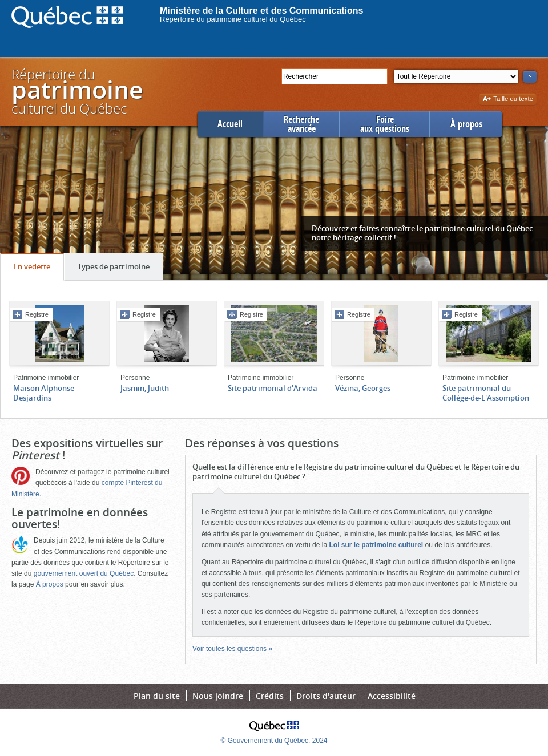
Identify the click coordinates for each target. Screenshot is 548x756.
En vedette (39, 269)
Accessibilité (392, 696)
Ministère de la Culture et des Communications (262, 11)
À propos (466, 124)
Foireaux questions (385, 124)
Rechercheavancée (301, 124)
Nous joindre (218, 696)
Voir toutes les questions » (232, 649)
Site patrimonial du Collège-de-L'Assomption (486, 393)
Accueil (230, 124)
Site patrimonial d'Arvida (273, 388)
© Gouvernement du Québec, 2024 (274, 741)
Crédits (270, 696)
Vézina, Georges (363, 388)
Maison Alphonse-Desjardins (45, 393)
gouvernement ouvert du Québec (84, 573)
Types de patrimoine (120, 269)
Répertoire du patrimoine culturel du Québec (233, 19)
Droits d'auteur (326, 696)
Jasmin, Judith (145, 388)
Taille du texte (508, 100)
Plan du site (157, 696)
